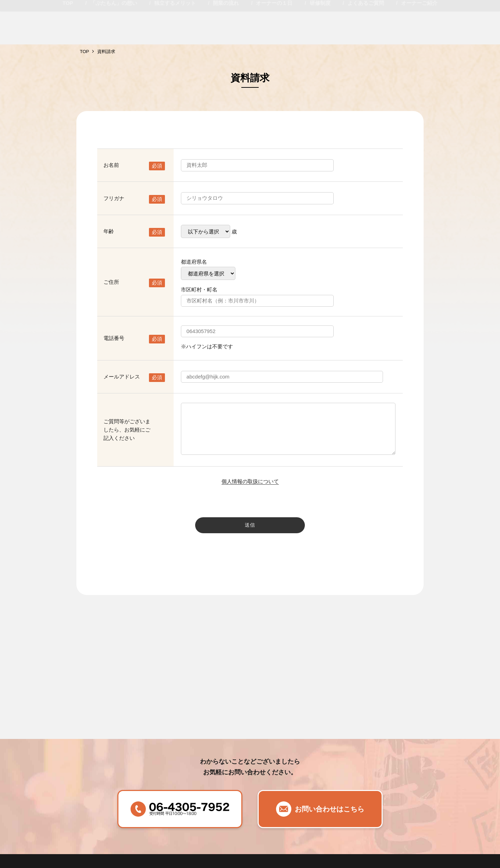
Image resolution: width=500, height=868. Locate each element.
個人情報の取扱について (250, 481)
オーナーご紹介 (419, 36)
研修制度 (320, 36)
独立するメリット (175, 36)
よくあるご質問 (366, 36)
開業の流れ (226, 36)
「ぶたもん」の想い (114, 36)
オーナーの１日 (274, 36)
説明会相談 (469, 14)
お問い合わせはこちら (330, 809)
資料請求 (413, 14)
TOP (68, 36)
